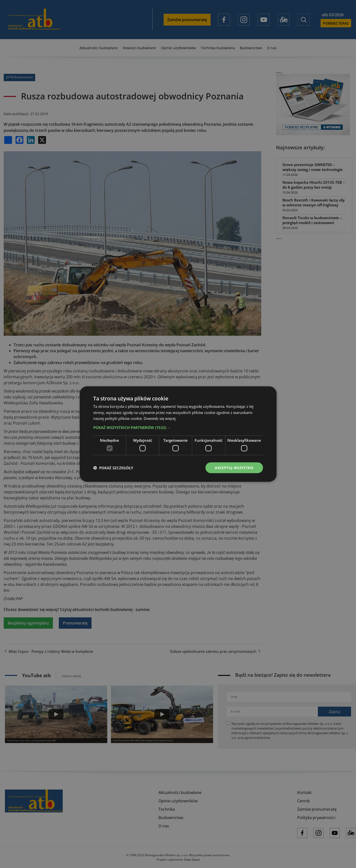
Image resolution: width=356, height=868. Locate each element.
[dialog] (178, 434)
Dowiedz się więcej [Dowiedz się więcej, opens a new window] (160, 418)
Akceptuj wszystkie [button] (234, 467)
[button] (178, 427)
